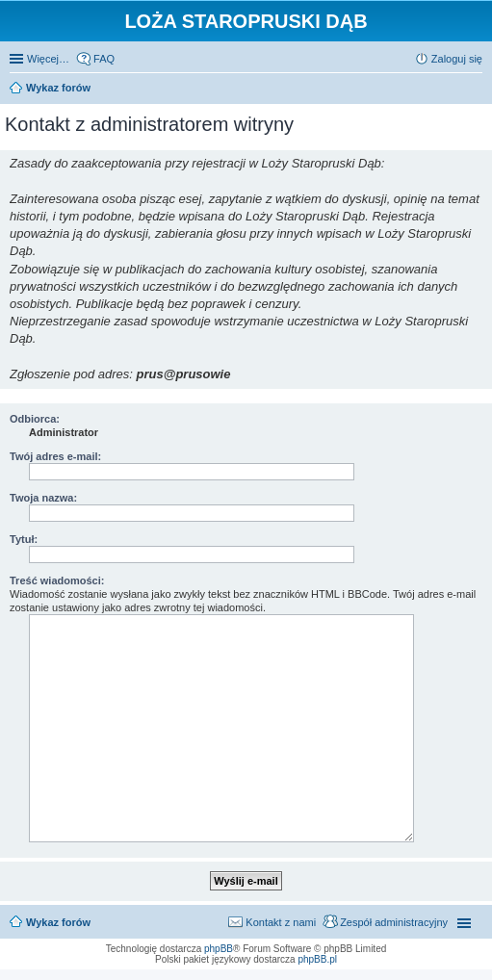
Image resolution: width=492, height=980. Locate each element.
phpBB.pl (317, 959)
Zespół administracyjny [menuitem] (394, 922)
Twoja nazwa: (43, 498)
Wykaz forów (58, 922)
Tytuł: (24, 539)
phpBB (219, 949)
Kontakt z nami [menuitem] (281, 922)
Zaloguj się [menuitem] (457, 59)
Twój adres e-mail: (55, 456)
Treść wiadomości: (57, 580)
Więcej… (48, 59)
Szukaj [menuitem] (476, 90)
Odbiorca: (35, 419)
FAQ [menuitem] (104, 59)
